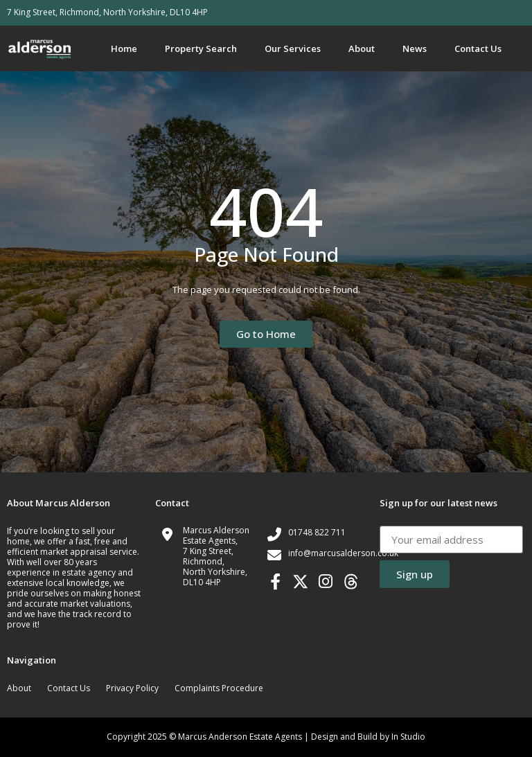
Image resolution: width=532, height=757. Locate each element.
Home (124, 48)
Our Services (293, 48)
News (415, 48)
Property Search (201, 48)
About (362, 48)
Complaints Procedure (219, 688)
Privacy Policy (132, 688)
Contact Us (478, 48)
